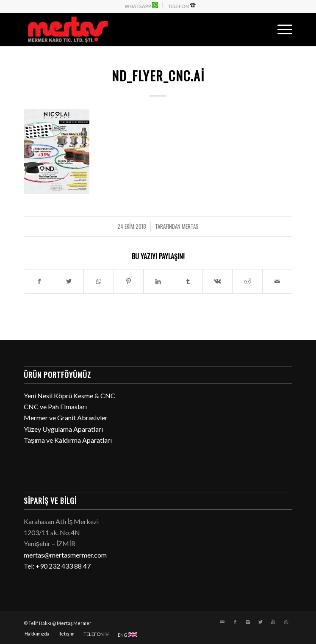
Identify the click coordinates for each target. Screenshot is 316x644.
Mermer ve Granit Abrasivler (66, 418)
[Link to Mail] (222, 622)
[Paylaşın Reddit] (247, 281)
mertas (190, 226)
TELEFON (182, 6)
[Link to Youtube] (273, 622)
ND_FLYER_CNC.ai (158, 76)
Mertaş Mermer (74, 623)
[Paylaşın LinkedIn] (158, 281)
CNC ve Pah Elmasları (55, 407)
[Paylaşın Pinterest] (129, 281)
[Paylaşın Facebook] (39, 281)
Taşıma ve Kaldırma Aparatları (68, 440)
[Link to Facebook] (235, 622)
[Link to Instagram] (248, 622)
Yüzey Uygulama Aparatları (63, 429)
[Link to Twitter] (261, 622)
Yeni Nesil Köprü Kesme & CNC (69, 396)
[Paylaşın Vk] (218, 281)
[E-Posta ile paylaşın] (277, 281)
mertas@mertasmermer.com (65, 555)
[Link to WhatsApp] (286, 622)
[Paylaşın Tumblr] (188, 281)
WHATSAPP (141, 6)
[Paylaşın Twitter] (69, 281)
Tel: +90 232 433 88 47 (57, 566)
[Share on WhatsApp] (98, 281)
